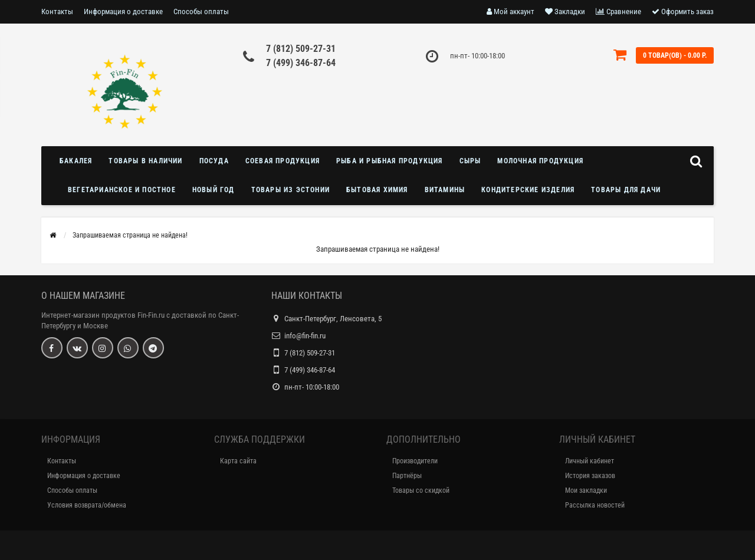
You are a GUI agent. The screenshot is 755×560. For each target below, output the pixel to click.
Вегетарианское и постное (122, 190)
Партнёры (407, 476)
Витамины (445, 190)
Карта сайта (238, 461)
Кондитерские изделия (528, 190)
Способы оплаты (201, 11)
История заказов (590, 476)
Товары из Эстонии (290, 190)
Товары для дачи (626, 190)
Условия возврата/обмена (87, 505)
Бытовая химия (377, 190)
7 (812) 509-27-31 (301, 49)
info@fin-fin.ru (305, 336)
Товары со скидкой (421, 490)
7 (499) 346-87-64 (301, 63)
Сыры (470, 161)
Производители (415, 461)
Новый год (214, 190)
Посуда (214, 161)
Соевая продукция (283, 161)
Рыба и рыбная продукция (390, 161)
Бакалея (76, 161)
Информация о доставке (123, 11)
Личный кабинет (590, 461)
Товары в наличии (145, 161)
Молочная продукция (540, 161)
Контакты (57, 11)
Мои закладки (586, 490)
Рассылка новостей (595, 505)
